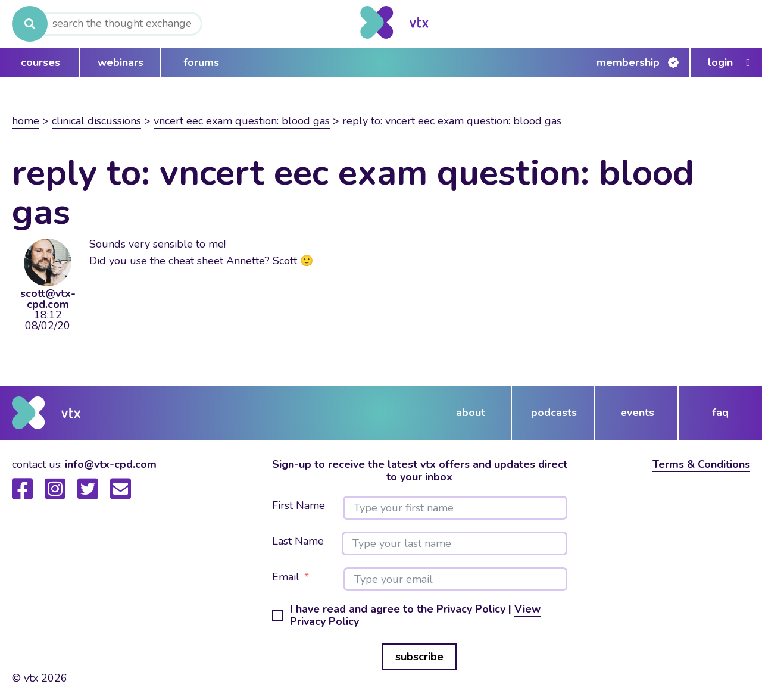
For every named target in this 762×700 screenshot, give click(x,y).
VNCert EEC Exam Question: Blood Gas (242, 121)
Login (720, 62)
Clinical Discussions (96, 121)
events (637, 412)
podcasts (554, 412)
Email (286, 577)
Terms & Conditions (701, 464)
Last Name (298, 542)
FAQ (720, 412)
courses (40, 62)
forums (201, 62)
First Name (299, 506)
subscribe (419, 657)
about (471, 412)
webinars (121, 62)
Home (26, 121)
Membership (628, 62)
